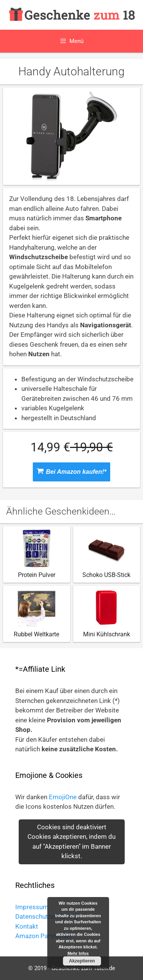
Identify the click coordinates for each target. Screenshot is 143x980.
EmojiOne (63, 797)
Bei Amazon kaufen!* (71, 472)
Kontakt (27, 926)
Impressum (32, 907)
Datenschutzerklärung (47, 916)
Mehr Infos (78, 953)
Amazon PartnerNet (44, 936)
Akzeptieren (82, 961)
